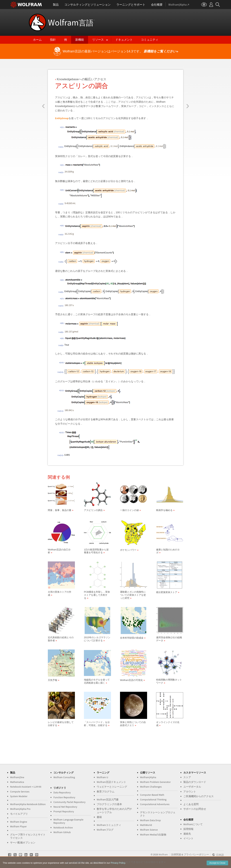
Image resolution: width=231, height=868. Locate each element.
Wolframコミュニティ (109, 825)
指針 (53, 40)
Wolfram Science (149, 830)
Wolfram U (102, 777)
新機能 (80, 40)
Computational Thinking (153, 799)
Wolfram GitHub (62, 832)
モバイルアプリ (19, 814)
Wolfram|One (17, 777)
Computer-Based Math (152, 795)
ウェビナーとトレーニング (112, 787)
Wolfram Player (18, 826)
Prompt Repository (64, 811)
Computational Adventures (155, 804)
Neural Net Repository (65, 807)
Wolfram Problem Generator (155, 782)
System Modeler (19, 796)
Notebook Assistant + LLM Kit (26, 787)
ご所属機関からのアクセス (199, 796)
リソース (98, 40)
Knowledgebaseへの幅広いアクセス (82, 79)
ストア (187, 777)
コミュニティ (150, 40)
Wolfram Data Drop (150, 820)
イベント (188, 838)
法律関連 (176, 854)
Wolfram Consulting (64, 777)
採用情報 (188, 829)
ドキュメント (124, 40)
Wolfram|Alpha (148, 777)
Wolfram (71, 22)
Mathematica (17, 782)
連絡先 (187, 834)
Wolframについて (193, 824)
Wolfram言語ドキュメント (111, 782)
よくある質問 (191, 804)
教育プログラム (106, 792)
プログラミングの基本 (109, 804)
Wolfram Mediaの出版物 (153, 835)
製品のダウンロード (195, 782)
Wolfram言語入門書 (108, 799)
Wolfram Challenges (151, 787)
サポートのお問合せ (195, 809)
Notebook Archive (63, 828)
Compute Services (20, 792)
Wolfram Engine (19, 822)
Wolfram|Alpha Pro (20, 809)
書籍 (99, 817)
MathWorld (146, 825)
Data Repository (62, 792)
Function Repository (64, 797)
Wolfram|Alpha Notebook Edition (28, 804)
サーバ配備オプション (23, 843)
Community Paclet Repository (69, 802)
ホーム (37, 40)
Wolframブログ (105, 830)
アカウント (190, 792)
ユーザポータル (192, 787)
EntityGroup (62, 118)
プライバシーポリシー (196, 854)
